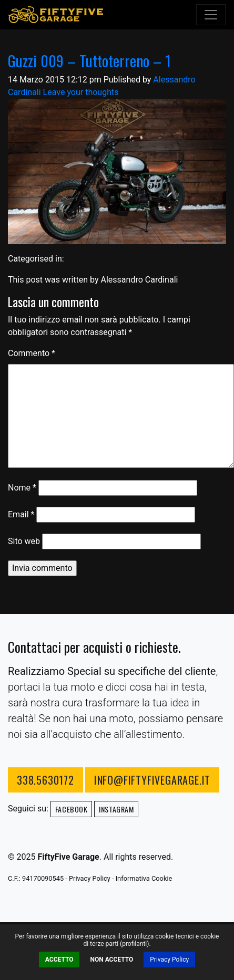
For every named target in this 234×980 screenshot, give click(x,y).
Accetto (59, 960)
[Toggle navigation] (211, 15)
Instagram (116, 809)
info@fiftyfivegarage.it (152, 780)
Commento (32, 353)
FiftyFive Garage (56, 15)
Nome (22, 488)
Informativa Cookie (144, 878)
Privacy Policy (169, 960)
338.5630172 (45, 780)
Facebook (71, 809)
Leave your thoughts (81, 92)
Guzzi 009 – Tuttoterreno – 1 (89, 60)
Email (21, 514)
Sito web (24, 541)
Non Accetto (111, 960)
